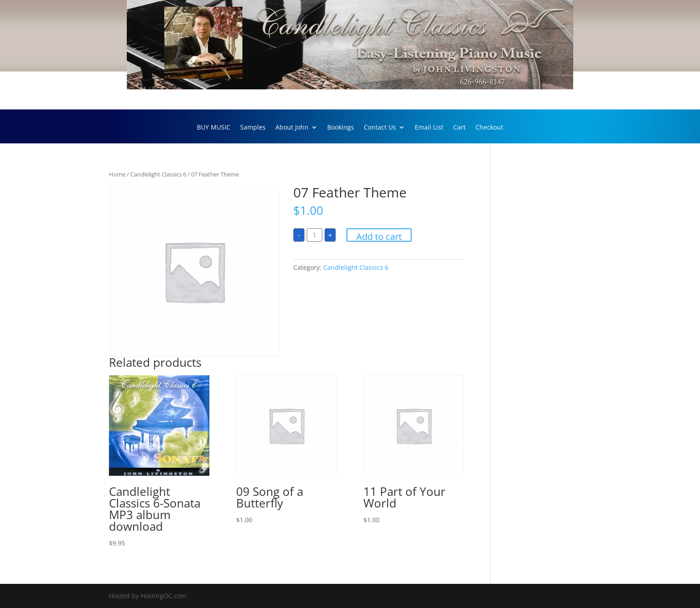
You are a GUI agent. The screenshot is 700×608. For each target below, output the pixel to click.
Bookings (341, 128)
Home (117, 174)
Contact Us (380, 128)
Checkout (489, 128)
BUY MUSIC (214, 128)
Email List (429, 128)
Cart (459, 128)
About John (292, 128)
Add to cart (379, 236)
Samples (253, 128)
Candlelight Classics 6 (158, 174)
